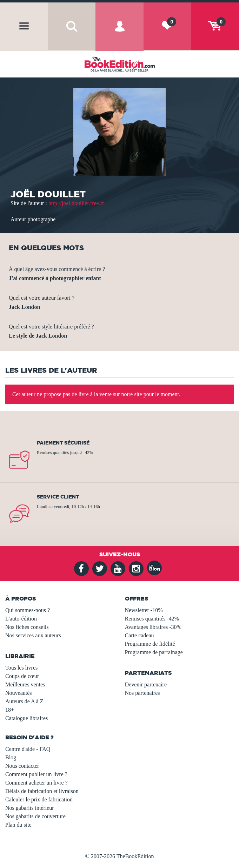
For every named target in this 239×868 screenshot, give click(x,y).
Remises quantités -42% (152, 619)
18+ (10, 710)
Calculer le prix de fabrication (39, 799)
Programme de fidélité (150, 644)
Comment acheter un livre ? (36, 783)
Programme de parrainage (154, 652)
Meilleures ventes (25, 684)
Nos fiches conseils (27, 627)
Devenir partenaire (146, 684)
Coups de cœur (22, 676)
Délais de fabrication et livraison (42, 791)
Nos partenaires (142, 693)
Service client (58, 497)
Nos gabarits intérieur (30, 808)
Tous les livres (21, 668)
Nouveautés (19, 693)
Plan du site (18, 825)
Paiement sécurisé (63, 443)
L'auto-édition (21, 619)
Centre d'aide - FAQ (28, 749)
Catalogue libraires (26, 718)
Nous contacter (22, 766)
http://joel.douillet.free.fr (76, 203)
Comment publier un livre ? (36, 774)
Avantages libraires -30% (153, 627)
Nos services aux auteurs (33, 635)
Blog (11, 757)
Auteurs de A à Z (24, 701)
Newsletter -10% (144, 610)
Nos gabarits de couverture (35, 816)
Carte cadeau (140, 635)
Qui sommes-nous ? (28, 610)
